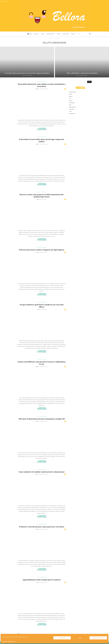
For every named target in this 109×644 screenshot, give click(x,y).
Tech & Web (66, 34)
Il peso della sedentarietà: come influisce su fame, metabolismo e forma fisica (42, 85)
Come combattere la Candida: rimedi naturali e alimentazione (42, 472)
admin (24, 76)
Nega (80, 638)
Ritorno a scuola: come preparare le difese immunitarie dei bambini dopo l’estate (42, 196)
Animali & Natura (73, 92)
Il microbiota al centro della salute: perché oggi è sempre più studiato (42, 140)
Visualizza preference (98, 638)
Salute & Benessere (42, 82)
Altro (80, 34)
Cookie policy (5, 641)
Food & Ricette (51, 34)
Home (30, 34)
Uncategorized (72, 114)
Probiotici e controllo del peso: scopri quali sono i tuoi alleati (42, 527)
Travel (73, 34)
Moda (59, 34)
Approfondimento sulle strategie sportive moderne (42, 580)
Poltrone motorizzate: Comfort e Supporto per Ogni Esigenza (42, 250)
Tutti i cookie (62, 638)
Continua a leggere (42, 129)
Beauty (37, 34)
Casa (43, 34)
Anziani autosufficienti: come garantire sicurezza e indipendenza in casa (42, 363)
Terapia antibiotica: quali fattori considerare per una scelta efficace (42, 306)
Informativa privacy (12, 641)
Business (71, 96)
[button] (90, 34)
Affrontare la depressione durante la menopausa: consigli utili (42, 419)
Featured (71, 101)
